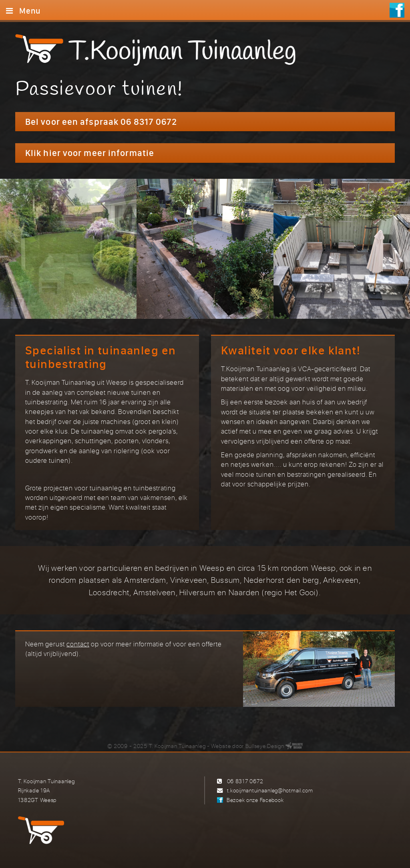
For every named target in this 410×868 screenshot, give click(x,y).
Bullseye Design (265, 746)
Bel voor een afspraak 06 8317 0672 (101, 121)
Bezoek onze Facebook (255, 800)
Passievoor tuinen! (99, 90)
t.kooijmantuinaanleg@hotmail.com (270, 790)
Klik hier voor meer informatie (90, 153)
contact (78, 644)
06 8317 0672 (245, 781)
